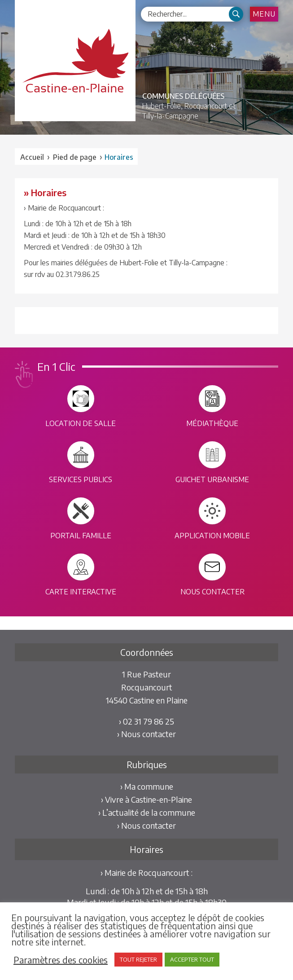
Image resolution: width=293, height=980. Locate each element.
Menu (264, 14)
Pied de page (75, 157)
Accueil (32, 157)
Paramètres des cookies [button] (61, 960)
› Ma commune (147, 786)
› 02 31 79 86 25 (146, 721)
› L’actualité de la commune (147, 812)
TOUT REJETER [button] (138, 959)
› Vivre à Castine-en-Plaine (146, 799)
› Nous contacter (146, 734)
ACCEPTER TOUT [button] (192, 959)
